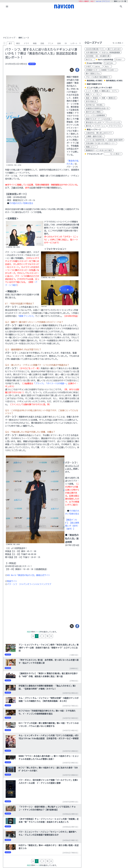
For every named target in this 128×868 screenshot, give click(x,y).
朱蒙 (103, 98)
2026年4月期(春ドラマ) (95, 49)
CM (66, 43)
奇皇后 (95, 98)
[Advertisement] (64, 23)
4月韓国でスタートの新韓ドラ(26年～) (101, 70)
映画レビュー (91, 147)
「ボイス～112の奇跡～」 (57, 383)
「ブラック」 (39, 383)
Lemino (98, 67)
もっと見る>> (113, 154)
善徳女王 (112, 98)
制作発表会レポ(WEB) (114, 81)
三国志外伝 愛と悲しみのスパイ (99, 133)
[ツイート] (72, 70)
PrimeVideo (109, 63)
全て (10, 43)
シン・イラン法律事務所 (95, 115)
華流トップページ (94, 130)
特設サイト (12, 581)
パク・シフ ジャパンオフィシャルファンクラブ (29, 584)
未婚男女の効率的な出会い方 (97, 108)
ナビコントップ (9, 38)
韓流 (18, 43)
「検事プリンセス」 (26, 316)
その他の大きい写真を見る (21, 203)
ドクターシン (100, 126)
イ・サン (96, 94)
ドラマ (26, 43)
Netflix (90, 60)
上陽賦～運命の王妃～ (95, 136)
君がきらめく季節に (94, 112)
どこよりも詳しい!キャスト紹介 (100, 88)
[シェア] (77, 70)
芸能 (42, 43)
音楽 (59, 43)
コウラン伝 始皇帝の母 (95, 140)
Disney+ (120, 60)
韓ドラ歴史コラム (93, 74)
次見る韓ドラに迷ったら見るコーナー (101, 143)
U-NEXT (88, 67)
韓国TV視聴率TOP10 (94, 84)
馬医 (88, 94)
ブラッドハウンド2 (113, 122)
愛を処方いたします (94, 122)
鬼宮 (88, 98)
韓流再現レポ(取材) (95, 81)
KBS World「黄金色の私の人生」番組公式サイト (29, 575)
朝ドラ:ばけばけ (114, 49)
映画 (35, 43)
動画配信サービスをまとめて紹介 (99, 150)
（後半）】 (70, 529)
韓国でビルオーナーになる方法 (98, 119)
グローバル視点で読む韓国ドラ (98, 77)
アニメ (51, 43)
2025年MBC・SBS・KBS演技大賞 (98, 56)
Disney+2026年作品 (94, 63)
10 (58, 636)
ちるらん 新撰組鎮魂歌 (111, 53)
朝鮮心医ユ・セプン (109, 91)
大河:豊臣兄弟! (92, 53)
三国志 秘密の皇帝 (115, 140)
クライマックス (115, 126)
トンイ (88, 91)
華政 (96, 91)
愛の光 (88, 126)
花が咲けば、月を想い (95, 105)
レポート (74, 43)
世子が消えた (91, 101)
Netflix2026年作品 (106, 60)
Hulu (108, 67)
